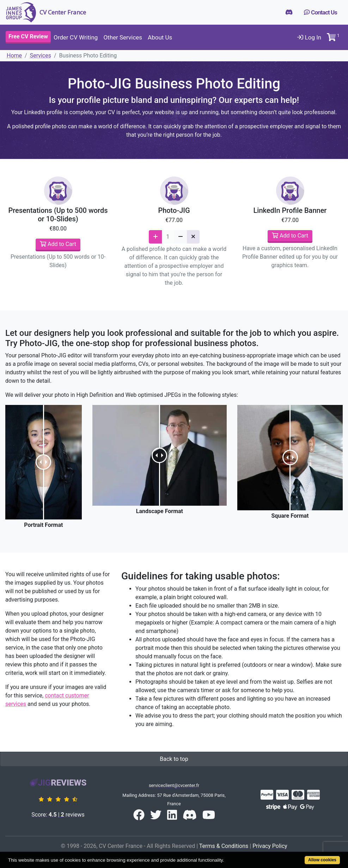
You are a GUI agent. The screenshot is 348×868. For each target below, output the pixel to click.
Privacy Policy (270, 846)
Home (14, 56)
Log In (309, 37)
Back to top (174, 759)
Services (41, 56)
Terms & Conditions (224, 846)
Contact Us (320, 12)
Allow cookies (322, 860)
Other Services (123, 37)
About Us (160, 37)
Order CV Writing (76, 37)
